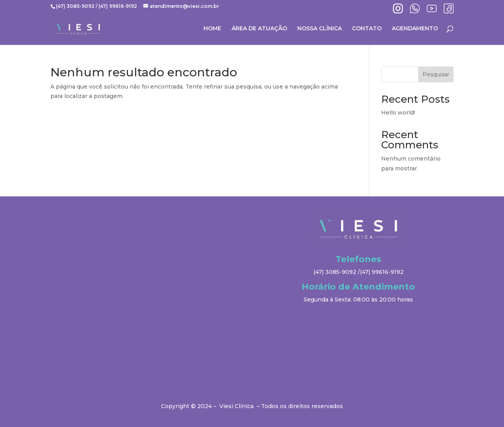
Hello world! (398, 113)
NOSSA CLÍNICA (320, 29)
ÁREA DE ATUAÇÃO (259, 29)
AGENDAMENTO (415, 29)
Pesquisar (436, 74)
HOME (212, 29)
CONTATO (367, 29)
